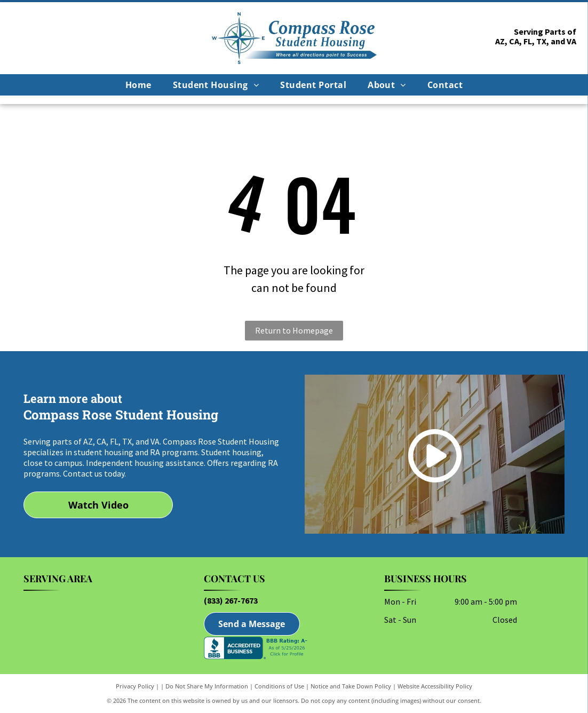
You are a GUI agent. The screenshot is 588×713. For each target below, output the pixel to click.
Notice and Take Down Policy (351, 686)
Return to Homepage (294, 330)
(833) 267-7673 (231, 600)
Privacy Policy (135, 686)
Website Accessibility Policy (435, 686)
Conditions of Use (279, 686)
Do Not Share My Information (207, 686)
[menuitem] (138, 85)
